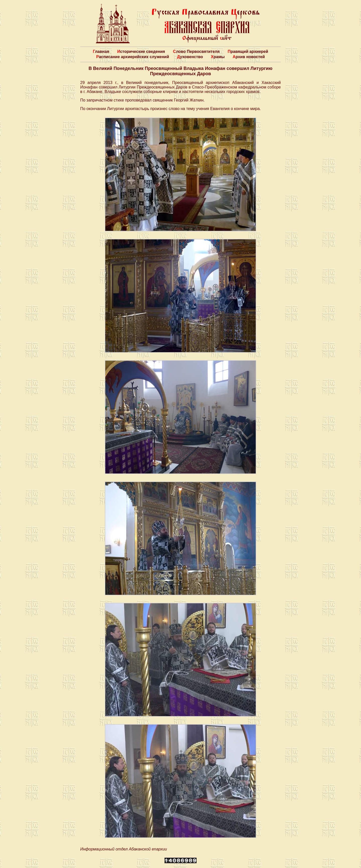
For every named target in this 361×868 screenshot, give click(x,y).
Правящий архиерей (248, 52)
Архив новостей (249, 57)
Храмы (218, 57)
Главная (101, 52)
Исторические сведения (141, 52)
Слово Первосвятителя (196, 52)
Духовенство (190, 57)
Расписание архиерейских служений (133, 57)
